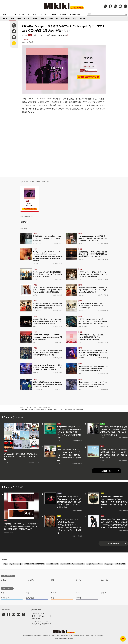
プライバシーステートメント (41, 621)
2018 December (62, 35)
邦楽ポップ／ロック (39, 35)
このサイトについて (38, 613)
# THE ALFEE (120, 564)
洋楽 (19, 19)
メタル (35, 19)
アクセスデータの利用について (42, 624)
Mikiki (22, 408)
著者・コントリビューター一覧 (42, 616)
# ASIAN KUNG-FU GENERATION (73, 564)
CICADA (24, 222)
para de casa (87, 66)
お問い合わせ (36, 619)
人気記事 (63, 14)
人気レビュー (75, 14)
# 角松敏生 (109, 564)
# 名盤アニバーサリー (95, 564)
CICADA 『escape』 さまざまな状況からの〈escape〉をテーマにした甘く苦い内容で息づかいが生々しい (52, 409)
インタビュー (24, 14)
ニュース (53, 14)
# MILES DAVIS (53, 564)
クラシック (54, 19)
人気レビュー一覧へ (113, 543)
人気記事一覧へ (107, 471)
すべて (5, 19)
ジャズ (44, 19)
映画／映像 (65, 19)
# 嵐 (5, 564)
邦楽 (12, 19)
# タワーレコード (16, 564)
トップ (5, 14)
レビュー (43, 14)
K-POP (27, 19)
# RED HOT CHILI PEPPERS (34, 564)
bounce (54, 35)
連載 (35, 14)
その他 (82, 19)
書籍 (75, 19)
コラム (13, 14)
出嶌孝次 (25, 39)
